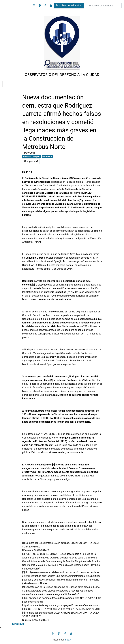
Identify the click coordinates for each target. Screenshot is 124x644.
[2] (23, 554)
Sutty (68, 640)
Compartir (31, 161)
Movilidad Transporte (32, 157)
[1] (85, 182)
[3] (60, 261)
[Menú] (7, 84)
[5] (33, 285)
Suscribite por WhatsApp (69, 5)
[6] (23, 609)
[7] (23, 613)
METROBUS (47, 157)
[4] (40, 265)
